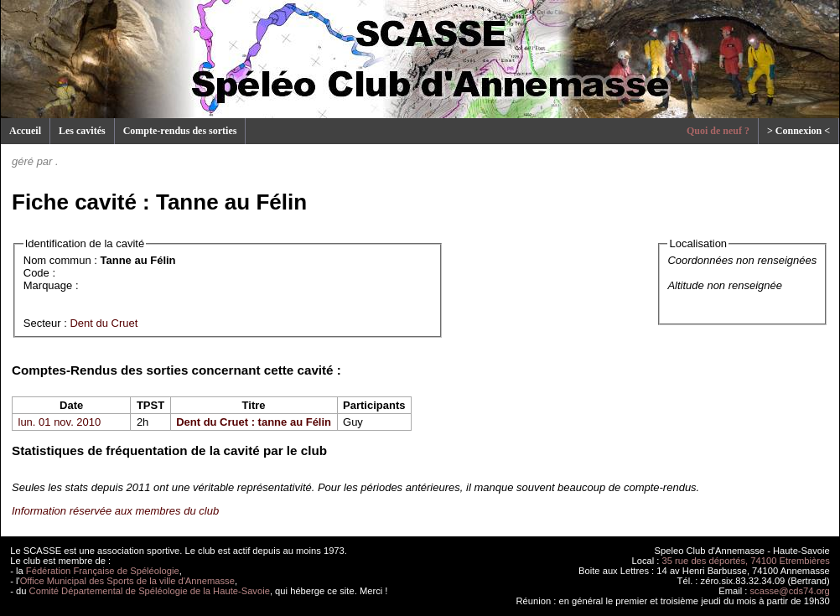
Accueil (25, 131)
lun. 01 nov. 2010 (60, 422)
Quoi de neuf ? (718, 131)
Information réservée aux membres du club (115, 511)
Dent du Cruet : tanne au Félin (254, 422)
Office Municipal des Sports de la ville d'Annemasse (127, 581)
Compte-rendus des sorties (180, 131)
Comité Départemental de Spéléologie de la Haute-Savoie (150, 591)
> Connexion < (799, 131)
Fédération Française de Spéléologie (103, 571)
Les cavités (82, 131)
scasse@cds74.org (790, 591)
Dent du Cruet (104, 323)
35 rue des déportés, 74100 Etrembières (746, 561)
